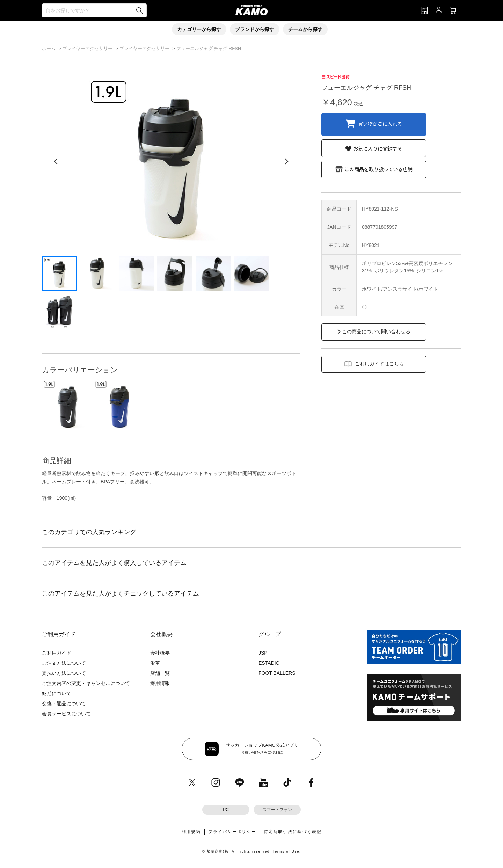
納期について (57, 693)
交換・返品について (64, 703)
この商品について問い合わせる (376, 331)
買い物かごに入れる (380, 123)
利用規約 (191, 832)
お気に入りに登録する (378, 148)
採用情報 (160, 683)
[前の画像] (56, 161)
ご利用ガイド (57, 653)
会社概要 (160, 653)
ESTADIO (269, 663)
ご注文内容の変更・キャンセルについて (86, 683)
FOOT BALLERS (277, 673)
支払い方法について (64, 673)
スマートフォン (277, 810)
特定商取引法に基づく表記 (293, 832)
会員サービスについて (66, 714)
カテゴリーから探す (199, 29)
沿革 (155, 663)
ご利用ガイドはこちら (379, 364)
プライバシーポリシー (232, 832)
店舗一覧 (160, 673)
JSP (263, 653)
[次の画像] (286, 161)
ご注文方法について (64, 663)
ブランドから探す (255, 29)
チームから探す (305, 29)
